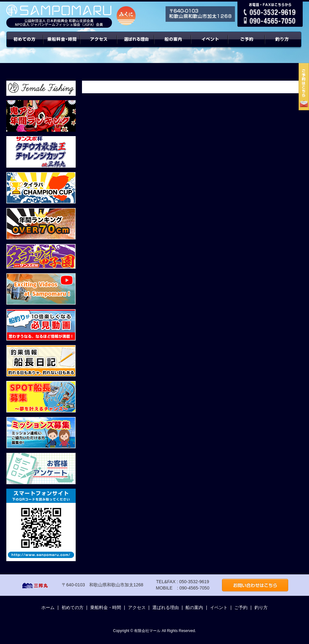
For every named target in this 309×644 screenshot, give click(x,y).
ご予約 (247, 44)
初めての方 (25, 44)
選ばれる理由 (136, 44)
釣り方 (261, 607)
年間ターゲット (284, 44)
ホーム (48, 607)
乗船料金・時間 (62, 44)
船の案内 (173, 44)
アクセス (99, 44)
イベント (210, 44)
